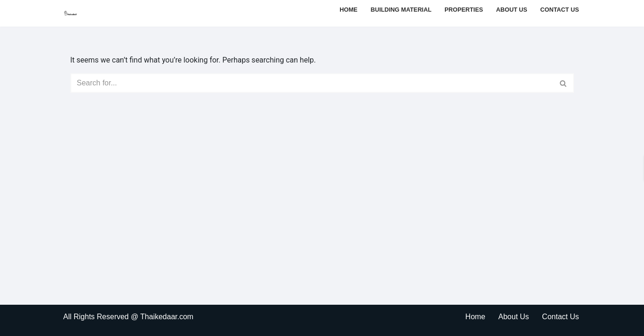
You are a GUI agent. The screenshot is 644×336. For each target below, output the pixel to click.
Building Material (401, 10)
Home (348, 10)
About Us (512, 10)
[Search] (312, 83)
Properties (464, 10)
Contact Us (560, 10)
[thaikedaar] (71, 13)
